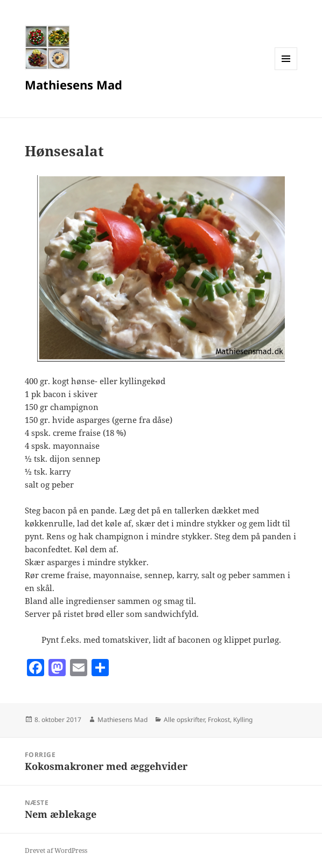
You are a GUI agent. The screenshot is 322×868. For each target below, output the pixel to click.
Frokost (219, 720)
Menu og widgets (286, 70)
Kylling (243, 720)
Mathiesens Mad (73, 85)
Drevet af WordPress (56, 850)
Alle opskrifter (184, 720)
